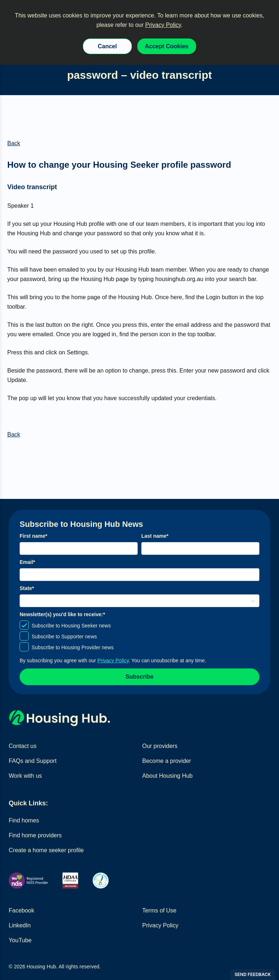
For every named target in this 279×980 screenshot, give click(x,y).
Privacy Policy (163, 25)
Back (14, 143)
